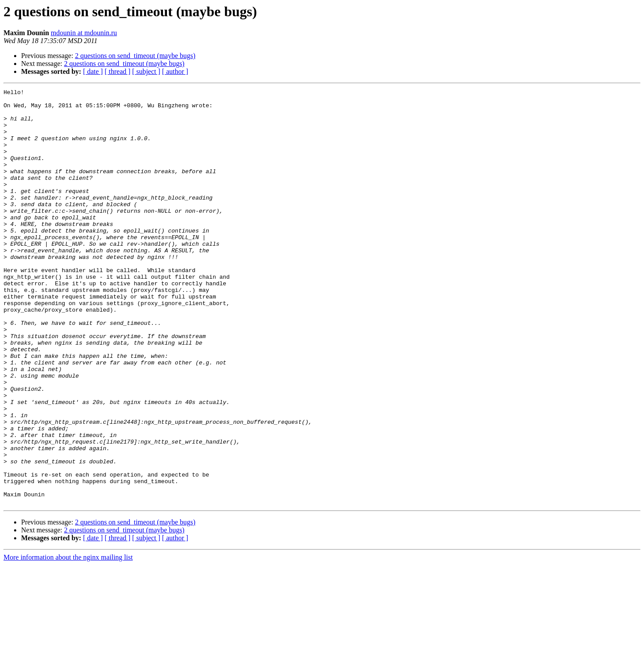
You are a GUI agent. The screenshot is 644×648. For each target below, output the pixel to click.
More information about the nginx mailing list (68, 640)
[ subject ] (146, 71)
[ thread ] (118, 71)
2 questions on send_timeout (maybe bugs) (135, 56)
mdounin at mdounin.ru (84, 33)
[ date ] (93, 71)
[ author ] (175, 71)
